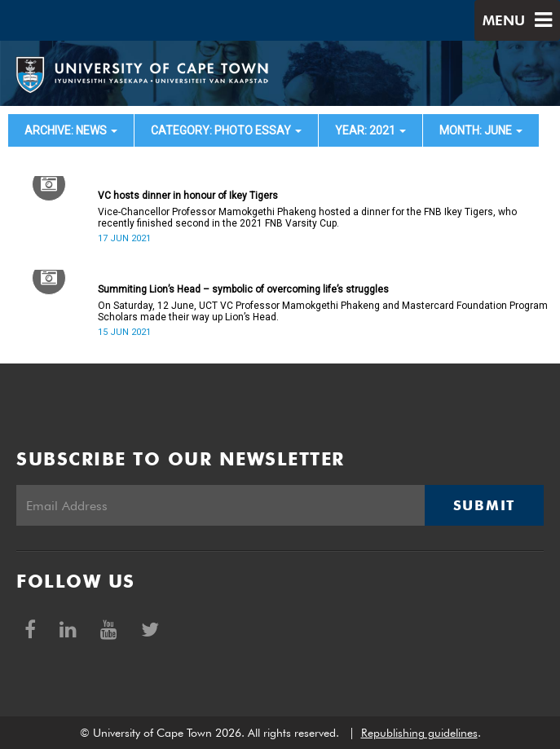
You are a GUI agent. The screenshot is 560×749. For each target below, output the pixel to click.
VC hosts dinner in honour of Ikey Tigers (188, 196)
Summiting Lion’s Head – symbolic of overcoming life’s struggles (243, 289)
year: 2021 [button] (370, 130)
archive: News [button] (71, 130)
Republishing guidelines (419, 733)
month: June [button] (481, 130)
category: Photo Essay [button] (226, 130)
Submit (484, 505)
